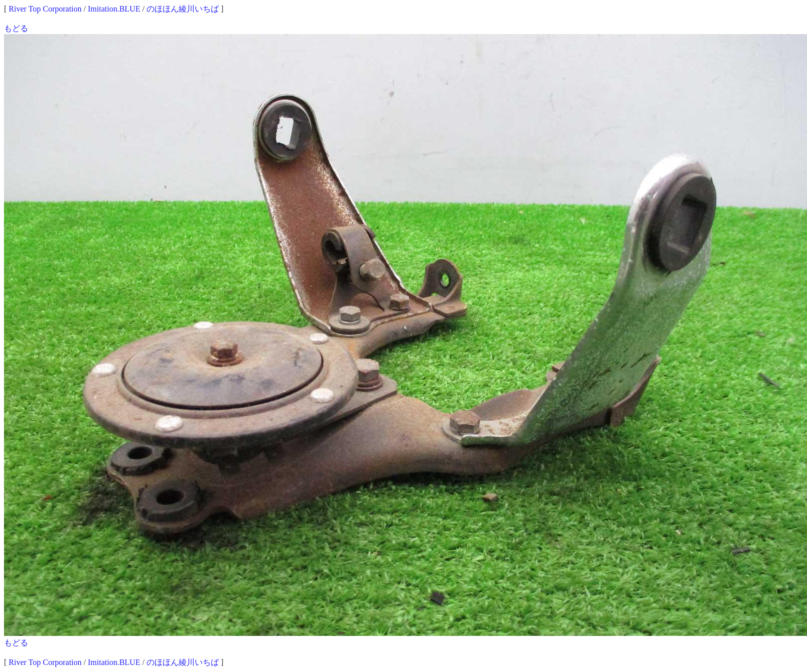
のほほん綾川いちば (183, 9)
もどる (16, 28)
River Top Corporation (45, 9)
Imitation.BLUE (114, 9)
